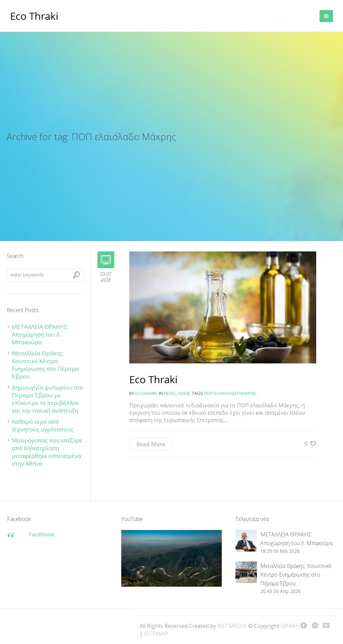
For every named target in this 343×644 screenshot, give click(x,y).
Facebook (42, 534)
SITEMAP (156, 633)
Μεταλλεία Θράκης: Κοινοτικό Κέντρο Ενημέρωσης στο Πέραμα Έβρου (45, 365)
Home (184, 393)
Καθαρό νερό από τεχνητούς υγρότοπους (43, 425)
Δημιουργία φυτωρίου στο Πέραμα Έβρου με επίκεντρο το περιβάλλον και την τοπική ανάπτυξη (47, 399)
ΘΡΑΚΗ (34, 17)
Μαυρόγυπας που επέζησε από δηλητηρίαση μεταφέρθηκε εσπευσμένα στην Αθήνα (47, 452)
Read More (151, 444)
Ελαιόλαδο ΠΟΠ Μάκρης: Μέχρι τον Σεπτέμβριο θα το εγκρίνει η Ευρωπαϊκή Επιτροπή (154, 380)
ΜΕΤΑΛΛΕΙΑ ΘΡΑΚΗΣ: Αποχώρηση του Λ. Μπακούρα (40, 334)
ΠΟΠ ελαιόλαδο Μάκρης (230, 393)
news (170, 393)
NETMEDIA (232, 626)
